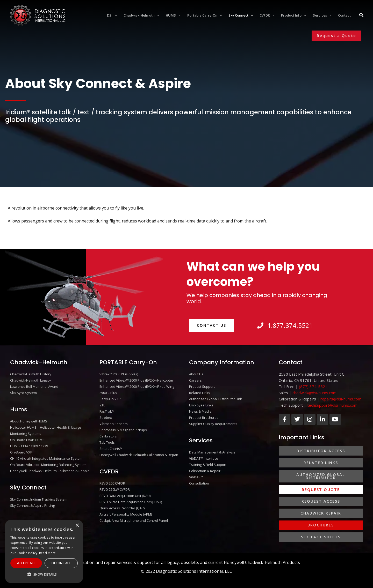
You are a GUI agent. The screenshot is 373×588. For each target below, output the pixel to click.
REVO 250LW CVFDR (115, 489)
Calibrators (108, 436)
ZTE (102, 405)
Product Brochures (204, 418)
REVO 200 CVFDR (112, 483)
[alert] (44, 551)
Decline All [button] (61, 563)
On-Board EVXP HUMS (27, 440)
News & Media (200, 411)
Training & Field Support (208, 465)
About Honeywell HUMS (29, 421)
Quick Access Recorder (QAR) (122, 508)
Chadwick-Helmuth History (31, 374)
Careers (195, 380)
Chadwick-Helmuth (39, 362)
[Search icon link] (362, 16)
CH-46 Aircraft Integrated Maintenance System (46, 458)
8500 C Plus (108, 393)
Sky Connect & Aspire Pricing (32, 505)
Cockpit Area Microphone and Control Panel (134, 520)
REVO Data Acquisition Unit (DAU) (125, 496)
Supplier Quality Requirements (213, 424)
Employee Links (201, 405)
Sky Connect (28, 487)
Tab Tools (107, 442)
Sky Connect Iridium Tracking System (39, 499)
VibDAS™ (196, 477)
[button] (336, 36)
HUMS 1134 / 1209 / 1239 (29, 446)
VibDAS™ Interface (204, 458)
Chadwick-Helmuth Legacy (31, 380)
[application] (115, 15)
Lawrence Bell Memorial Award (34, 386)
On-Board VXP (21, 452)
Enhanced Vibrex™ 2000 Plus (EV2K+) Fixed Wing (137, 386)
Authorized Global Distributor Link (216, 399)
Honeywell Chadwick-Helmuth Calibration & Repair (49, 471)
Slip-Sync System (23, 393)
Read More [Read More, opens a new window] (48, 553)
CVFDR (109, 471)
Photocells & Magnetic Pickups (123, 430)
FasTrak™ (107, 411)
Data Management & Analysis (212, 452)
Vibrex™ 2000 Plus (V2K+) (119, 374)
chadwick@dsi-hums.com (314, 393)
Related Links (200, 393)
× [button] (77, 526)
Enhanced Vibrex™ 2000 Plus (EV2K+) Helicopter (136, 380)
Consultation (199, 483)
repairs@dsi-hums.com (341, 399)
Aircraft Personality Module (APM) (126, 514)
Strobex (106, 418)
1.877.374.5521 (285, 325)
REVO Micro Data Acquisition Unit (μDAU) (131, 502)
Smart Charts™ (111, 449)
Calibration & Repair (205, 471)
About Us (196, 374)
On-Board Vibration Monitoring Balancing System (48, 465)
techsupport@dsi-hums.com (332, 405)
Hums (19, 409)
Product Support (202, 386)
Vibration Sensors (114, 424)
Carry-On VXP (110, 399)
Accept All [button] (26, 563)
